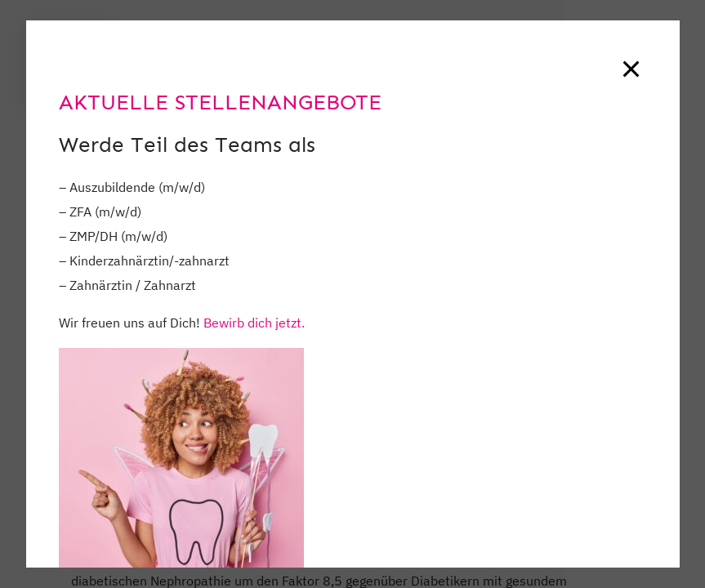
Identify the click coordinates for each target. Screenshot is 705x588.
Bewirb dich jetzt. (254, 323)
